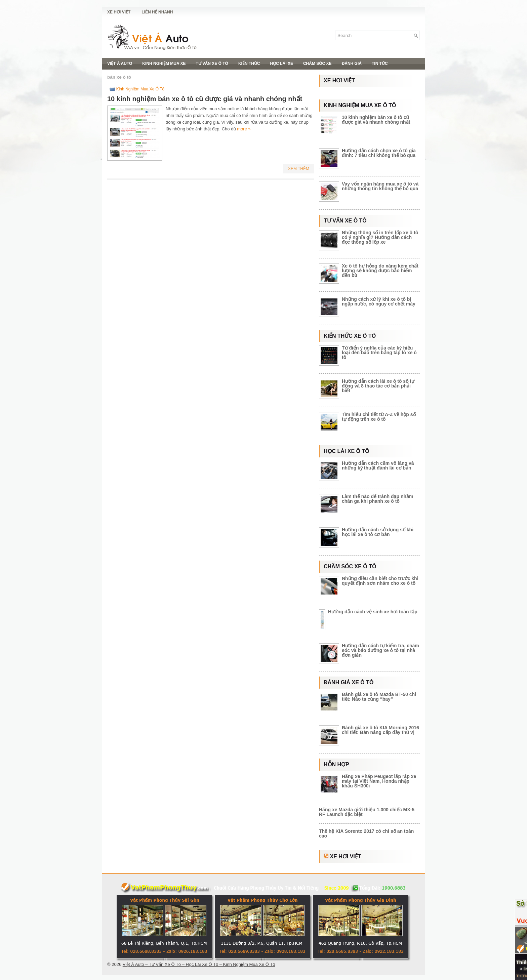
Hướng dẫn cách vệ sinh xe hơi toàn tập (373, 612)
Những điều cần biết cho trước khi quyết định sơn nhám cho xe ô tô (380, 581)
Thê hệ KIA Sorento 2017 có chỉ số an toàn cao (366, 833)
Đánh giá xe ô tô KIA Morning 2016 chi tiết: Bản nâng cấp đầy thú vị (380, 730)
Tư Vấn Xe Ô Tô (212, 64)
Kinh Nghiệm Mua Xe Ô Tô (140, 89)
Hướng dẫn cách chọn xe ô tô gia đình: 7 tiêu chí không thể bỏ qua (379, 153)
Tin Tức (380, 64)
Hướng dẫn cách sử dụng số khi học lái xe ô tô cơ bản (378, 532)
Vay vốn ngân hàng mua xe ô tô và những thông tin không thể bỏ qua (380, 186)
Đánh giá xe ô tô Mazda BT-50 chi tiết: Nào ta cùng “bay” (379, 697)
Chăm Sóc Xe (317, 64)
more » (244, 129)
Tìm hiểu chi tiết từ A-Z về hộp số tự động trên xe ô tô (379, 417)
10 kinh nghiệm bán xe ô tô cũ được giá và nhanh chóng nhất (205, 99)
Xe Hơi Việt (119, 12)
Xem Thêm (299, 169)
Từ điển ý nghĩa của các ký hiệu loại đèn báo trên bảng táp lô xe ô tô (379, 353)
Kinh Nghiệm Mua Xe (164, 64)
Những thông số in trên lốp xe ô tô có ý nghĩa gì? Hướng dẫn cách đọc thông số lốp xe (380, 237)
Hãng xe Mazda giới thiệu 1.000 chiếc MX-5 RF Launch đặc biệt (367, 812)
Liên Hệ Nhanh (157, 12)
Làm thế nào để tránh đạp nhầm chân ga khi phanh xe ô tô (377, 499)
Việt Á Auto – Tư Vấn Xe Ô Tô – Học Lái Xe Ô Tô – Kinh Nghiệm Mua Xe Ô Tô (199, 964)
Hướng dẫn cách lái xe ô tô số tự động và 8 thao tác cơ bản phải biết (378, 386)
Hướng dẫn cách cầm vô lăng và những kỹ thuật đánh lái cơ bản (378, 465)
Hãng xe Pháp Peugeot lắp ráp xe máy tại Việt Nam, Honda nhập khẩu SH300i (379, 781)
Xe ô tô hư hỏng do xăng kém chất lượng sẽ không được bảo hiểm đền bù (380, 271)
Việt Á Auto (120, 64)
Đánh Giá (352, 64)
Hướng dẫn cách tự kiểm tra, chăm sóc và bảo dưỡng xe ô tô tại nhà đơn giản (380, 650)
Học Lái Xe (282, 64)
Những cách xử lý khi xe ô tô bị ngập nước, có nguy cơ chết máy (379, 301)
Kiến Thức (249, 64)
